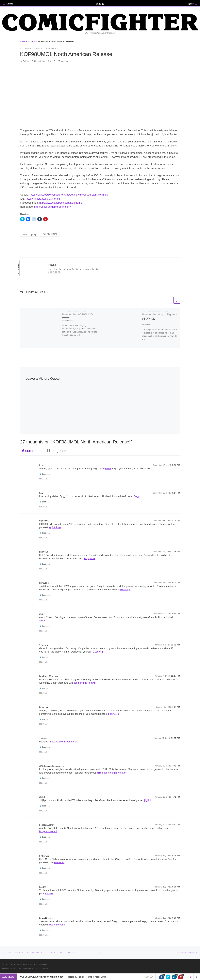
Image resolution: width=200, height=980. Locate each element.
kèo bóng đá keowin (49, 676)
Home (23, 41)
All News (32, 41)
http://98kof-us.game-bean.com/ (52, 207)
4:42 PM (176, 766)
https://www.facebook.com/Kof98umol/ (61, 203)
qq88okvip (44, 521)
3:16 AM (176, 552)
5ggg (42, 493)
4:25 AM (176, 521)
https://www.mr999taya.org (63, 742)
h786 (42, 465)
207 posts (55, 272)
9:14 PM (176, 614)
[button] (100, 96)
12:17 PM (176, 676)
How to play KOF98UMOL (78, 314)
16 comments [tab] (31, 451)
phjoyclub (44, 552)
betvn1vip (44, 707)
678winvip (44, 856)
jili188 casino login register (52, 766)
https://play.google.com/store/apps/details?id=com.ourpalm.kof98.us (69, 195)
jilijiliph (42, 797)
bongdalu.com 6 (47, 825)
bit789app (44, 583)
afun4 (42, 614)
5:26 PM (176, 465)
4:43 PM (176, 825)
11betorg (43, 645)
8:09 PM (176, 583)
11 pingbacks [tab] (57, 451)
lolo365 (43, 887)
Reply (43, 479)
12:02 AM (176, 645)
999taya (43, 738)
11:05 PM (176, 738)
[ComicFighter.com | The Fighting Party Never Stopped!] (100, 22)
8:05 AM (176, 856)
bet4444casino (46, 918)
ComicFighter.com (19, 964)
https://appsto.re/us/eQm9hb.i (43, 199)
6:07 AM (176, 707)
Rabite (26, 61)
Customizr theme (41, 968)
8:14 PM (176, 493)
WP (14, 968)
